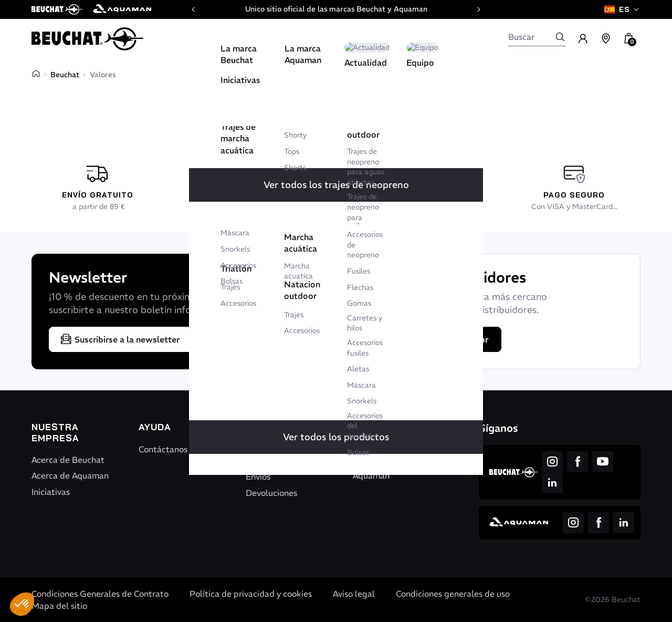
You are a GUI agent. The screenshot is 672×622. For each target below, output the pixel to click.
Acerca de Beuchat (68, 460)
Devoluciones (271, 493)
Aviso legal (354, 594)
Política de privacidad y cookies (251, 594)
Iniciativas (51, 492)
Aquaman (371, 475)
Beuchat (65, 75)
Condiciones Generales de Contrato (100, 594)
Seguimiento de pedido (276, 455)
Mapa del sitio (59, 606)
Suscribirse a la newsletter (120, 339)
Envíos (258, 476)
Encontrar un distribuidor (432, 339)
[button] (22, 604)
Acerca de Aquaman (70, 475)
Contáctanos (163, 449)
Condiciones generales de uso (453, 594)
